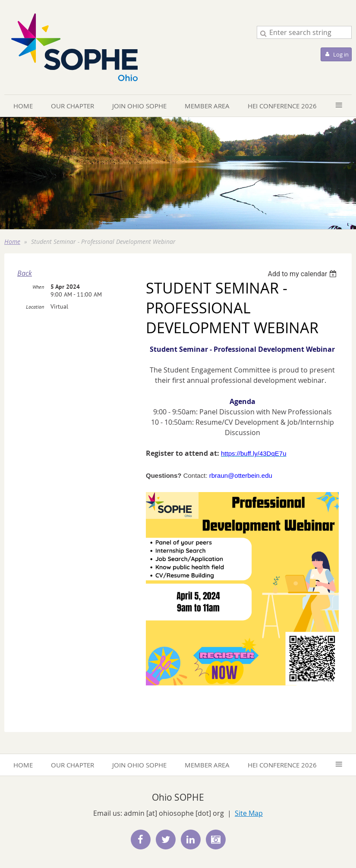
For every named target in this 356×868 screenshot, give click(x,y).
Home (12, 241)
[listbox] (303, 274)
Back (25, 273)
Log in (341, 54)
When (38, 287)
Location (35, 307)
